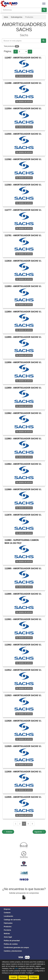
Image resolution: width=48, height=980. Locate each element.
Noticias (7, 934)
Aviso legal (8, 937)
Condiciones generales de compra (16, 948)
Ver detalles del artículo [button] (24, 102)
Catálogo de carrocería (12, 920)
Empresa (7, 909)
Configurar (34, 977)
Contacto (7, 913)
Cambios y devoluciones (13, 951)
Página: (8, 51)
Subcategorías (17, 17)
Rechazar (23, 977)
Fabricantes (8, 923)
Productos (8, 927)
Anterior (8, 832)
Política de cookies (11, 944)
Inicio (6, 17)
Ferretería (7, 930)
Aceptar (13, 977)
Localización (8, 916)
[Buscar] (44, 10)
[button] (16, 52)
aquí (17, 969)
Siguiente (39, 832)
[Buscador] (22, 10)
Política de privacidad (12, 941)
